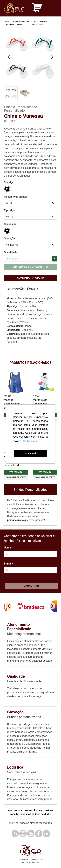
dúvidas (48, 810)
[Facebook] (39, 834)
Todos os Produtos (21, 22)
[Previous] (9, 57)
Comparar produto (31, 278)
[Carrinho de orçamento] (37, 8)
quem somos (14, 810)
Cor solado (10, 224)
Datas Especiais (40, 22)
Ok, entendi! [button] (30, 453)
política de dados (41, 814)
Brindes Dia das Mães (16, 25)
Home (7, 22)
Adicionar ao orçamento (30, 267)
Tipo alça (9, 210)
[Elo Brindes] (14, 8)
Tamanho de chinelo (16, 197)
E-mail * (9, 564)
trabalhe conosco (20, 814)
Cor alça (9, 182)
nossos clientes (33, 810)
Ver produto (16, 472)
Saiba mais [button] (30, 441)
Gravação (9, 239)
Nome (7, 548)
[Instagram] (23, 834)
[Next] (52, 57)
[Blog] (15, 834)
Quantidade (11, 252)
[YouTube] (31, 834)
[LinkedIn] (46, 834)
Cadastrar (31, 586)
